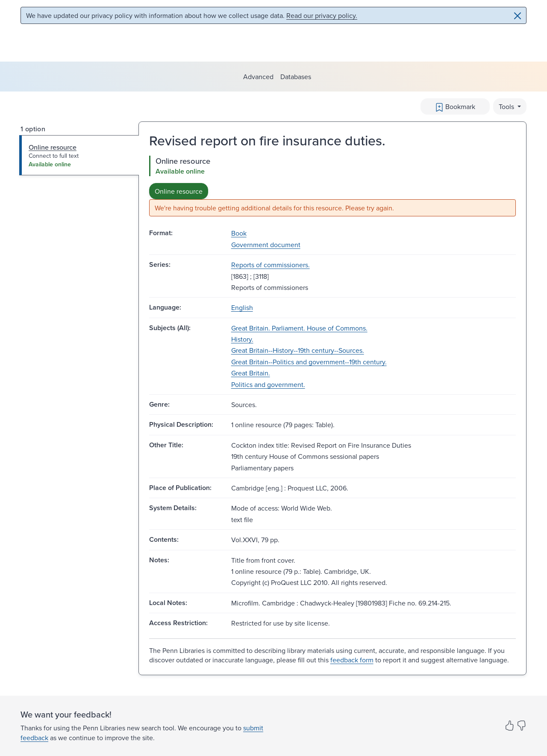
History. (242, 339)
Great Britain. (251, 373)
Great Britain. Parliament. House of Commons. (299, 328)
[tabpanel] (332, 186)
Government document (266, 245)
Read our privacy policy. (322, 15)
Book (239, 233)
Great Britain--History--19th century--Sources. (298, 350)
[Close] (518, 16)
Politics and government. (268, 384)
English (242, 307)
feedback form (352, 660)
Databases (296, 77)
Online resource (179, 191)
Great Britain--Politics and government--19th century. (309, 362)
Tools (507, 106)
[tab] (79, 155)
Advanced (258, 77)
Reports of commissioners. (271, 265)
